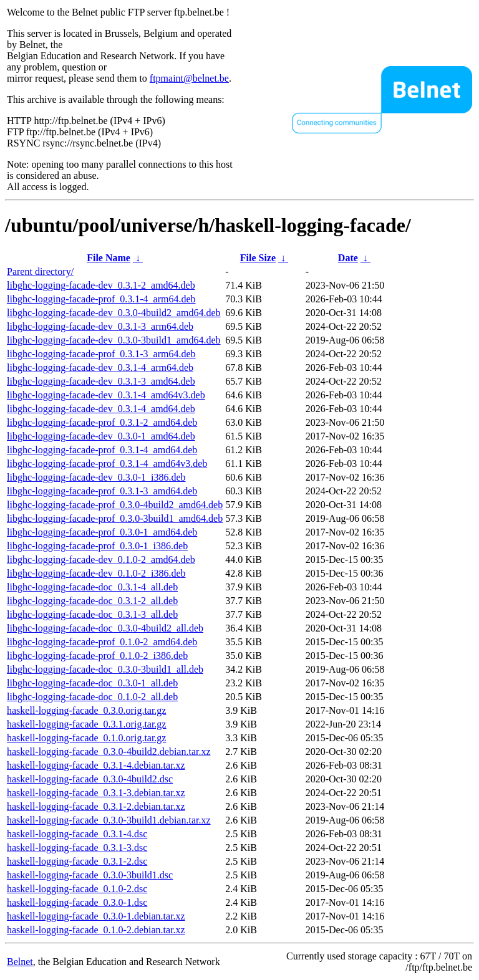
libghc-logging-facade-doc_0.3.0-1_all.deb (92, 683)
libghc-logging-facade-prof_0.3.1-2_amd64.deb (102, 422)
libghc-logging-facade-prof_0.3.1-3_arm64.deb (101, 354)
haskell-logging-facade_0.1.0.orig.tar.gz (86, 738)
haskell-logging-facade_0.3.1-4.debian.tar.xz (96, 765)
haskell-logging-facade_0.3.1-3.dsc (77, 848)
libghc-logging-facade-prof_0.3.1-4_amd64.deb (102, 450)
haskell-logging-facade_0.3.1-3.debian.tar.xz (96, 793)
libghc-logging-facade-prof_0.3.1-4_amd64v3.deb (107, 464)
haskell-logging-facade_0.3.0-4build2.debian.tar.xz (109, 752)
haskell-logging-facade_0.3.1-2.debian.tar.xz (96, 806)
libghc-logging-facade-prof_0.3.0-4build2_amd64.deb (115, 505)
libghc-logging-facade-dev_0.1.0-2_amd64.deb (101, 560)
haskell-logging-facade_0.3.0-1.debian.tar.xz (96, 916)
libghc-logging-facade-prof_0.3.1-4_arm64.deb (101, 299)
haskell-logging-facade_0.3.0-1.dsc (77, 902)
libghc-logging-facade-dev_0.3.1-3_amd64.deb (101, 381)
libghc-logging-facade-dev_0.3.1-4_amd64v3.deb (106, 395)
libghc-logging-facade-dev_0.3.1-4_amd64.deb (101, 409)
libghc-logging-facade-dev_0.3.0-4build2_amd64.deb (114, 313)
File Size (258, 258)
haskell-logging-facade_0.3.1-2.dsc (77, 861)
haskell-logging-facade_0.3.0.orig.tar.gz (86, 710)
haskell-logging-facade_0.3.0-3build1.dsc (90, 875)
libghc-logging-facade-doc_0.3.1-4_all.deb (92, 587)
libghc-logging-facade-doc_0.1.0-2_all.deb (92, 697)
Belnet (20, 962)
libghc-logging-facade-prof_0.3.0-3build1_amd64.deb (115, 518)
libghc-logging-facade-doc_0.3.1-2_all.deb (92, 601)
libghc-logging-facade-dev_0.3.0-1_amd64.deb (101, 436)
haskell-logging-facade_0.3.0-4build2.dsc (90, 779)
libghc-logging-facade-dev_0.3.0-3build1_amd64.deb (114, 340)
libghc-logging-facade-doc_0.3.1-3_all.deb (92, 614)
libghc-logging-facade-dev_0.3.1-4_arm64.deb (100, 367)
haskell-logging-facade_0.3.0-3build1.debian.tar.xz (109, 820)
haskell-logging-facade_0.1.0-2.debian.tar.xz (96, 930)
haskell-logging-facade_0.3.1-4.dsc (77, 834)
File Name (109, 258)
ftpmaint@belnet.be (189, 78)
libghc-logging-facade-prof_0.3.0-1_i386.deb (97, 546)
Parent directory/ (40, 271)
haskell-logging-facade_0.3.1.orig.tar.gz (86, 724)
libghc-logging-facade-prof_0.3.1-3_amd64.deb (102, 491)
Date (348, 258)
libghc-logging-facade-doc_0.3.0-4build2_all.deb (105, 628)
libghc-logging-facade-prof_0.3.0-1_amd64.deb (102, 532)
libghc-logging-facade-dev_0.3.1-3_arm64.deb (100, 326)
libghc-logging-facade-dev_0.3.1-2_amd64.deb (101, 285)
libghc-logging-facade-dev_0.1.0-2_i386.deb (96, 573)
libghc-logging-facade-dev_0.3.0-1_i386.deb (96, 477)
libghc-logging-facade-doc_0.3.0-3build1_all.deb (105, 669)
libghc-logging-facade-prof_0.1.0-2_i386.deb (97, 656)
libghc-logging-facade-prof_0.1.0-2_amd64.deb (102, 642)
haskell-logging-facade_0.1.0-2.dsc (77, 889)
